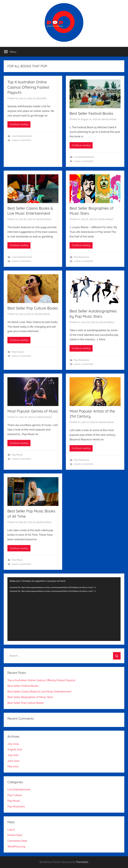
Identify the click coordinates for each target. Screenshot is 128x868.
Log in (11, 829)
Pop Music (17, 455)
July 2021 (13, 755)
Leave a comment (21, 140)
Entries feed (15, 835)
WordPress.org (16, 847)
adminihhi (41, 98)
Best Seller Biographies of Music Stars (30, 697)
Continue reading (19, 124)
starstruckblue (109, 119)
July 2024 (13, 744)
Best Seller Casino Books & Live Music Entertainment (39, 692)
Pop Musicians (82, 257)
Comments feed (17, 841)
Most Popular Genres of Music (33, 411)
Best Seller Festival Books (91, 113)
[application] (64, 609)
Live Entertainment (22, 136)
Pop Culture (18, 352)
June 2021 (13, 761)
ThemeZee (82, 862)
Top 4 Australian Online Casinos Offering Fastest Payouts (28, 87)
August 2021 (15, 749)
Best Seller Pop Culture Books (33, 308)
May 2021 (13, 766)
